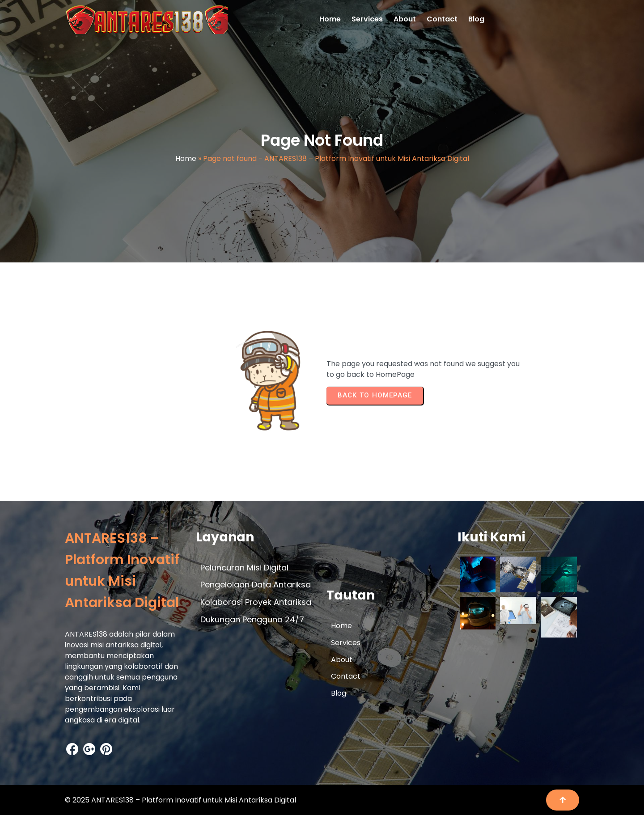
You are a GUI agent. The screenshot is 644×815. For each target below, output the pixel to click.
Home (186, 158)
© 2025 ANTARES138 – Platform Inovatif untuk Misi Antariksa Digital (180, 800)
